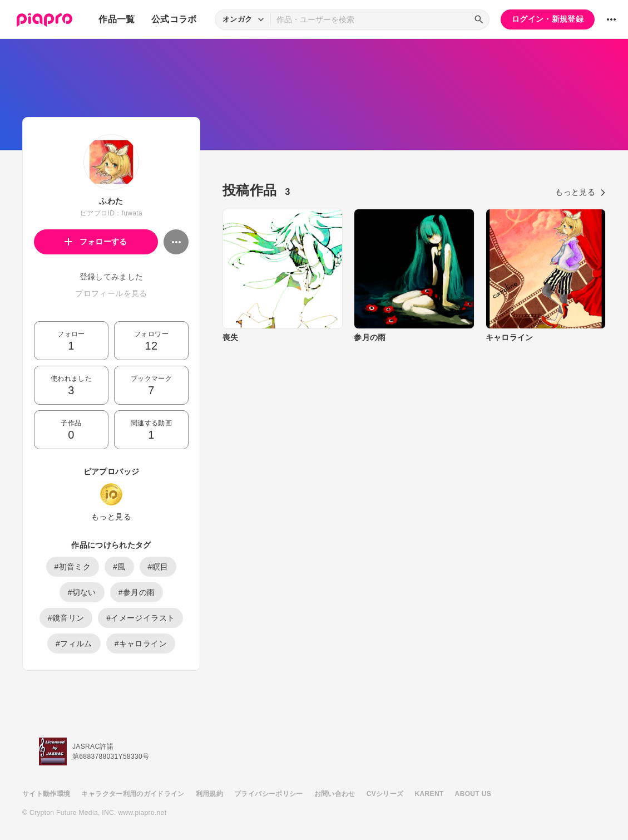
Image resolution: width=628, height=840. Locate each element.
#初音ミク (73, 567)
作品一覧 (117, 19)
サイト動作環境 (46, 794)
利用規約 (209, 794)
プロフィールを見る (111, 293)
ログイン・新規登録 (548, 19)
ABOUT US (473, 794)
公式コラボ (174, 19)
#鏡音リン (66, 618)
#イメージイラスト (140, 618)
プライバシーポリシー (269, 794)
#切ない (82, 592)
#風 (119, 567)
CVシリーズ (385, 794)
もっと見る (111, 517)
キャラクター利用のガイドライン (133, 794)
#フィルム (74, 643)
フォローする (96, 242)
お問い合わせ (335, 794)
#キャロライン (141, 643)
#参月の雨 (137, 592)
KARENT (429, 794)
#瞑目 (158, 567)
